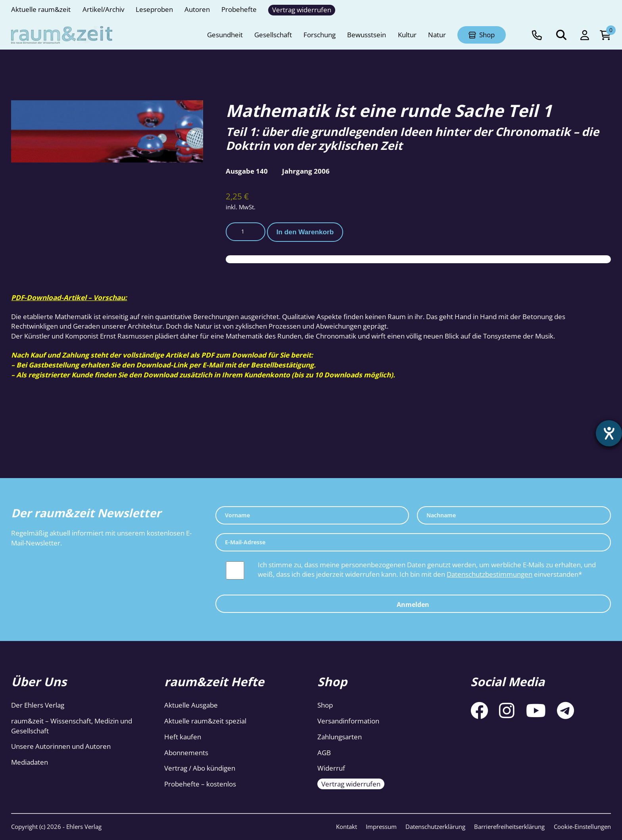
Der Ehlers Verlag (38, 705)
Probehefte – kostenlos (200, 784)
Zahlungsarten (340, 737)
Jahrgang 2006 (306, 171)
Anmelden (413, 605)
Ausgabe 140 (247, 171)
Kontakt (347, 827)
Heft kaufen (183, 737)
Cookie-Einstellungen (582, 827)
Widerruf (331, 768)
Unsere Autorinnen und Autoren (61, 746)
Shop (325, 705)
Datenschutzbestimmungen (490, 574)
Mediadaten (30, 762)
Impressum (381, 827)
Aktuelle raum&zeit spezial (205, 721)
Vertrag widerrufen (351, 784)
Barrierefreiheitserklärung (509, 827)
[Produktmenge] (246, 232)
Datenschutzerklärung (435, 827)
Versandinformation (348, 721)
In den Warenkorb (305, 232)
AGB (324, 753)
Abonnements (186, 753)
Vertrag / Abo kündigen (200, 768)
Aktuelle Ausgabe (191, 705)
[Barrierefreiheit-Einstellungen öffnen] (609, 433)
